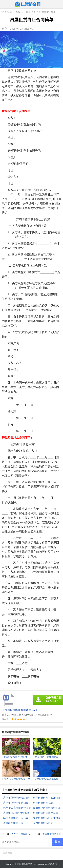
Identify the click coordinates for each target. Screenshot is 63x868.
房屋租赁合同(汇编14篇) (46, 798)
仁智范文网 (27, 864)
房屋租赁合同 (47, 12)
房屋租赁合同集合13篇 (16, 803)
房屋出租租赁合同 (13, 823)
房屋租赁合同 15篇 (43, 803)
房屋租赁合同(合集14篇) (17, 798)
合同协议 (30, 12)
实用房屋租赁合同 (43, 823)
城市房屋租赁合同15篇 (16, 818)
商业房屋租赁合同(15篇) (46, 818)
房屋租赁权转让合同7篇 (16, 813)
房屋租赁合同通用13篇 (46, 813)
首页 (18, 12)
